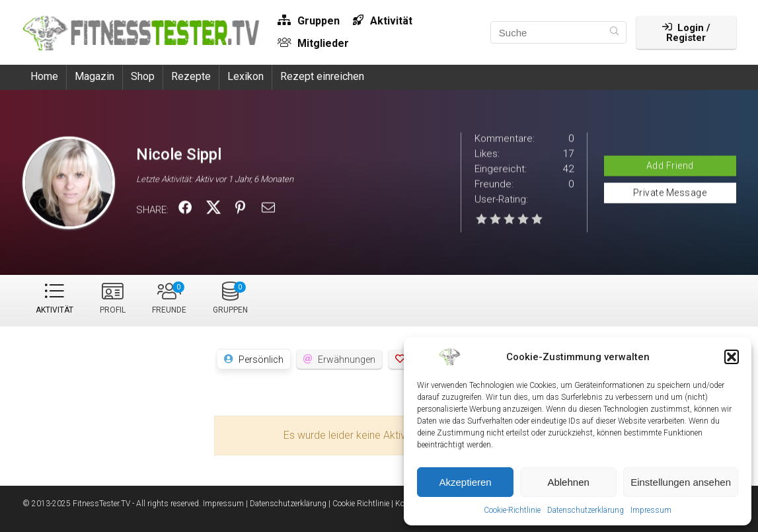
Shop (143, 76)
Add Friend (670, 165)
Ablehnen (568, 482)
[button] (732, 357)
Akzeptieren (465, 482)
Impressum (651, 510)
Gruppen (309, 21)
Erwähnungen (347, 360)
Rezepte (191, 76)
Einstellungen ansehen (681, 482)
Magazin (95, 76)
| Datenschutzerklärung (286, 504)
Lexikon (246, 76)
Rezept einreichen (322, 76)
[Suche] (614, 32)
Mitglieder (313, 43)
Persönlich (261, 360)
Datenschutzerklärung (586, 510)
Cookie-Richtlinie (512, 510)
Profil (113, 310)
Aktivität (383, 21)
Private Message (670, 192)
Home (44, 76)
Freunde (169, 298)
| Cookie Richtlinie (359, 504)
